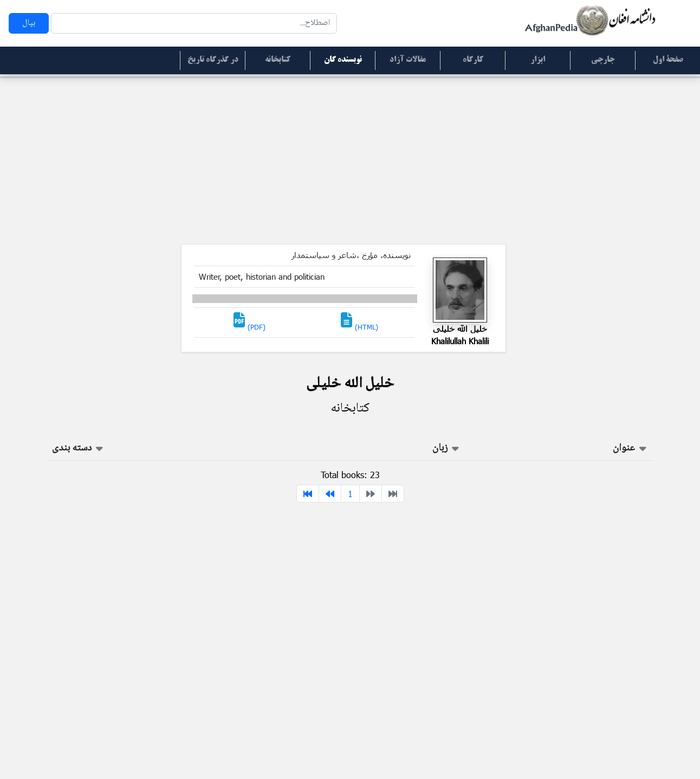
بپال (29, 23)
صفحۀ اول (668, 60)
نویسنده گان (343, 60)
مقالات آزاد (408, 60)
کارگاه (473, 60)
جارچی (603, 60)
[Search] (194, 23)
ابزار (538, 60)
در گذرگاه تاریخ (213, 60)
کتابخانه (278, 60)
